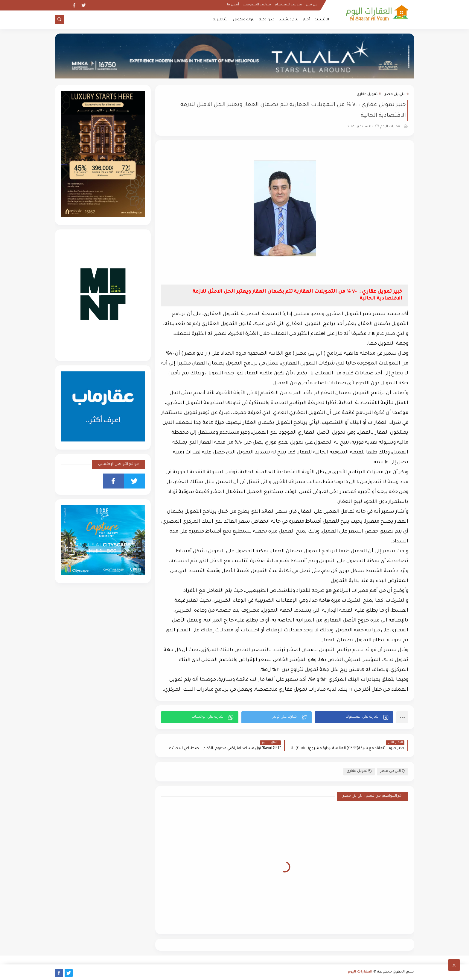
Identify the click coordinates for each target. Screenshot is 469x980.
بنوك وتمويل (244, 20)
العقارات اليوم (360, 972)
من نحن (312, 5)
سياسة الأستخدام (288, 5)
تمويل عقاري (367, 94)
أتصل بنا (233, 5)
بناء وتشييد (289, 20)
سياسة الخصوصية (257, 5)
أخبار (307, 20)
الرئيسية (322, 20)
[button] (354, 717)
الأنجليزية (221, 20)
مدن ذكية (267, 20)
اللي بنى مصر (395, 94)
